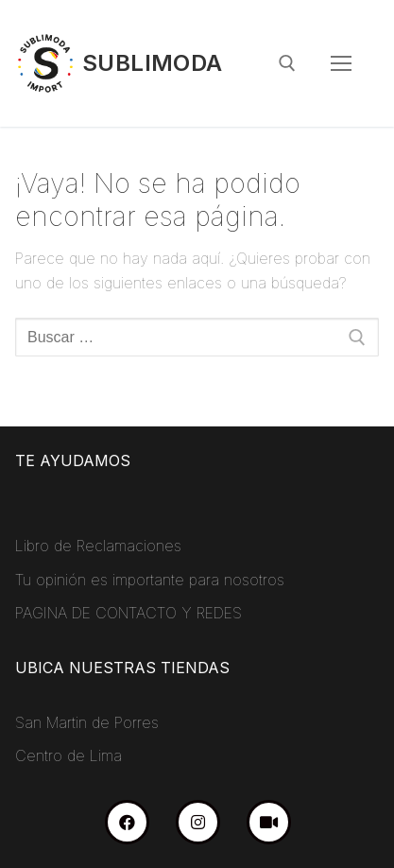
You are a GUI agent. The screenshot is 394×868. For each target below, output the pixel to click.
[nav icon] (341, 63)
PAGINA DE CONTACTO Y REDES (128, 613)
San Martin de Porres (87, 722)
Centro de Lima (69, 755)
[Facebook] (127, 822)
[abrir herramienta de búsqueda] (287, 63)
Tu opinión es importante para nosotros (150, 580)
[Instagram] (198, 822)
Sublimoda (153, 63)
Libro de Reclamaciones (98, 546)
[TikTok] (269, 822)
